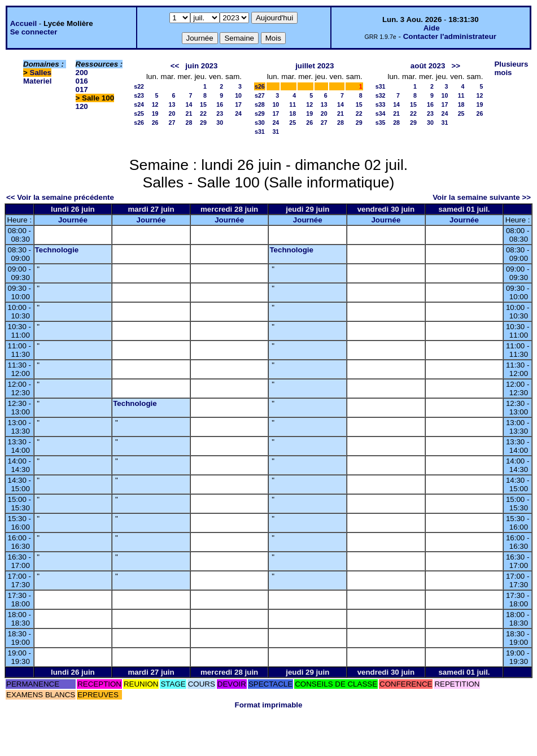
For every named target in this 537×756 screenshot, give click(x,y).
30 (220, 123)
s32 (381, 95)
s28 (260, 104)
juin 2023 (201, 66)
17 (238, 104)
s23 (139, 95)
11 (292, 104)
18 (292, 113)
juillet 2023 (315, 66)
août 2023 (428, 66)
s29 (260, 113)
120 (82, 106)
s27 (260, 95)
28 (189, 123)
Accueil (23, 23)
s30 (260, 123)
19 (155, 113)
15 (203, 104)
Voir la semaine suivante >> (482, 197)
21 (189, 113)
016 (82, 81)
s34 (381, 113)
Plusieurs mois (511, 68)
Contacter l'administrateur (450, 36)
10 (238, 95)
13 (172, 104)
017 (82, 89)
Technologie (57, 250)
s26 (139, 123)
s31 (260, 132)
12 (155, 104)
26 (155, 123)
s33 (381, 104)
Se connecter (34, 32)
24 (238, 113)
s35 (381, 123)
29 (203, 123)
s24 (139, 104)
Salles (41, 73)
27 (172, 123)
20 (172, 113)
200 (82, 73)
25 (292, 123)
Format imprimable (269, 705)
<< (175, 66)
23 (220, 113)
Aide (432, 28)
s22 (139, 86)
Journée (73, 220)
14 (189, 104)
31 (276, 132)
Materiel (37, 81)
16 (220, 104)
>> (456, 66)
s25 (139, 113)
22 (203, 113)
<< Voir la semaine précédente (60, 197)
